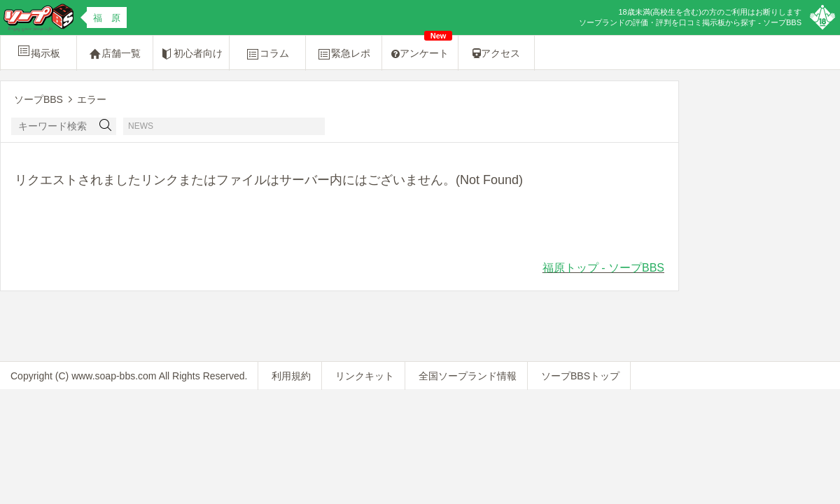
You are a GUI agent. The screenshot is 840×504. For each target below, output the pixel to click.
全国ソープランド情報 (468, 376)
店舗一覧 (115, 54)
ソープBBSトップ (580, 376)
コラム (267, 54)
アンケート (422, 47)
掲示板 (38, 51)
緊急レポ (344, 54)
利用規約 (291, 376)
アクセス (496, 53)
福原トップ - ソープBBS (603, 268)
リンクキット (365, 376)
